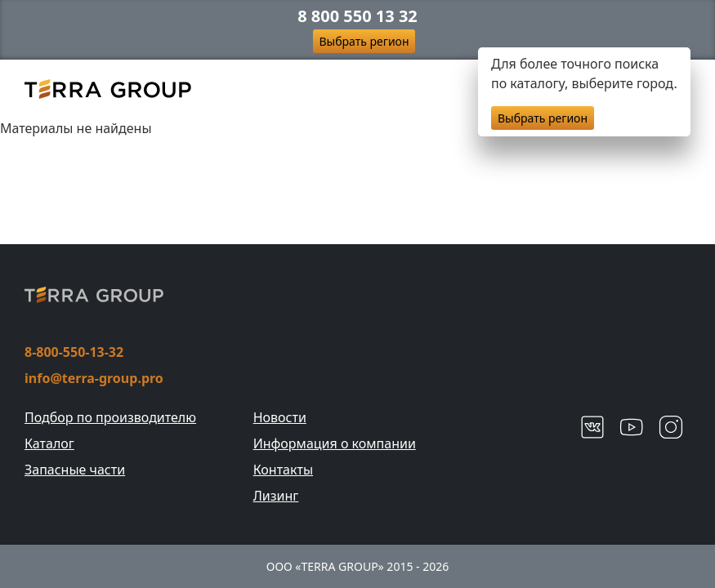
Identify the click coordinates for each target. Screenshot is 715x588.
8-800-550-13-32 (74, 352)
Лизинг (276, 496)
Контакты (283, 470)
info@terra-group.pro (94, 378)
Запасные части (75, 470)
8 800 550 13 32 (357, 16)
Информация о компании (335, 443)
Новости (280, 417)
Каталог (49, 443)
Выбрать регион (364, 41)
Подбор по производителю (110, 417)
